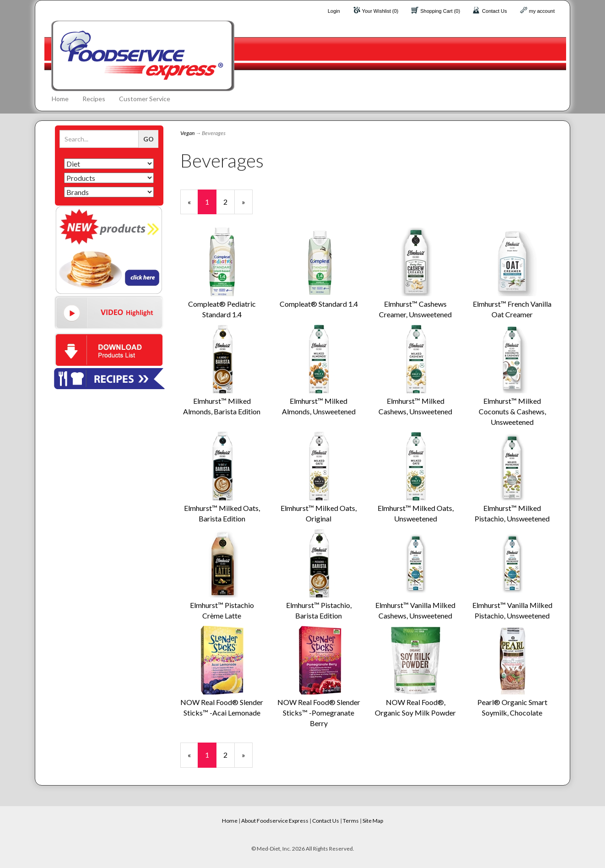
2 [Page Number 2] (229, 201)
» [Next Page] (247, 206)
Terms (351, 821)
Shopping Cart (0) (440, 11)
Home (60, 99)
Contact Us (494, 11)
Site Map (373, 821)
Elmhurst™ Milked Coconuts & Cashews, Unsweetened (512, 411)
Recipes (94, 99)
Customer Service (145, 99)
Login (334, 11)
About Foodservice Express (275, 821)
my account (542, 11)
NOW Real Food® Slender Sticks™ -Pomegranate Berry (319, 713)
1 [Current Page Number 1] (211, 206)
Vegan (187, 133)
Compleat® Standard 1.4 (319, 304)
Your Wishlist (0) (380, 11)
